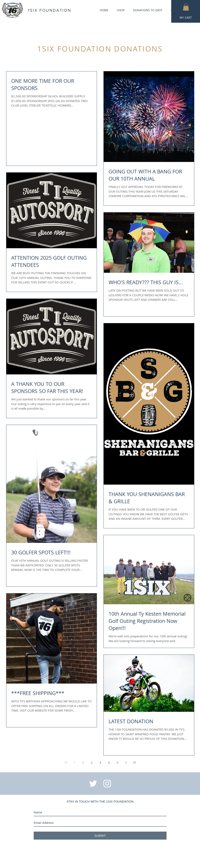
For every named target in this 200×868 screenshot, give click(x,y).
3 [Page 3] (100, 762)
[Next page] (126, 762)
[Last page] (134, 762)
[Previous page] (74, 762)
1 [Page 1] (83, 762)
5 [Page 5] (117, 762)
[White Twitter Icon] (93, 784)
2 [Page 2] (92, 762)
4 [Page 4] (109, 762)
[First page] (66, 762)
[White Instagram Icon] (107, 784)
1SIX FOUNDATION (49, 10)
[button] (186, 7)
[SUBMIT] (100, 836)
